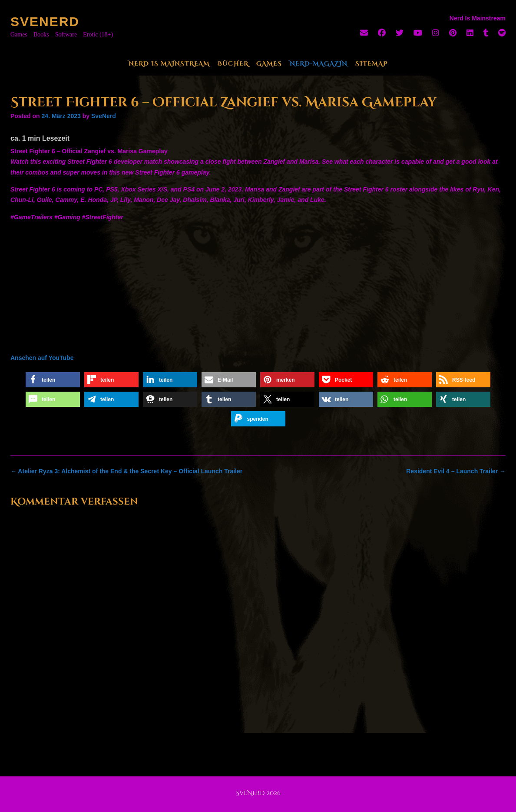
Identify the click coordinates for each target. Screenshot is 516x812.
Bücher (233, 64)
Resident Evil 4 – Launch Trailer (456, 471)
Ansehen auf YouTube (42, 358)
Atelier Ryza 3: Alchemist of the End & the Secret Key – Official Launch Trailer (126, 471)
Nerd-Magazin (319, 64)
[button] (53, 380)
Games (269, 64)
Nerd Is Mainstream (169, 64)
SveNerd (45, 21)
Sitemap (372, 64)
